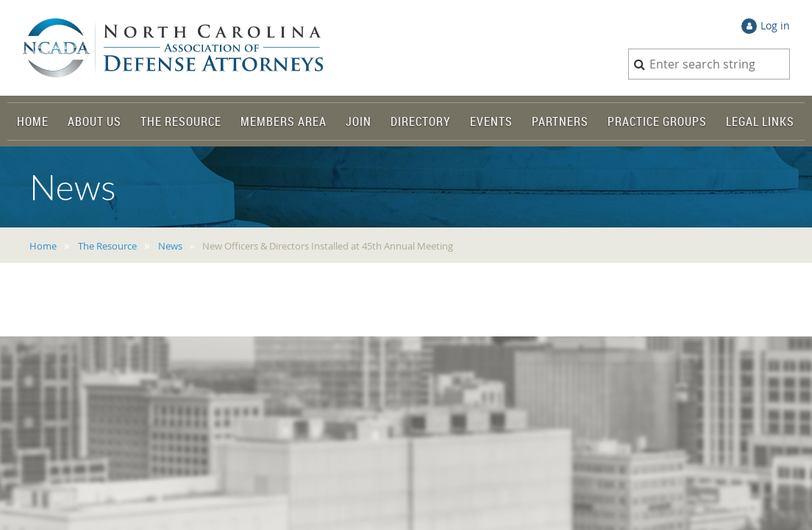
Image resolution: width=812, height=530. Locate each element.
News (170, 246)
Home (43, 246)
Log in (775, 25)
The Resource (107, 246)
